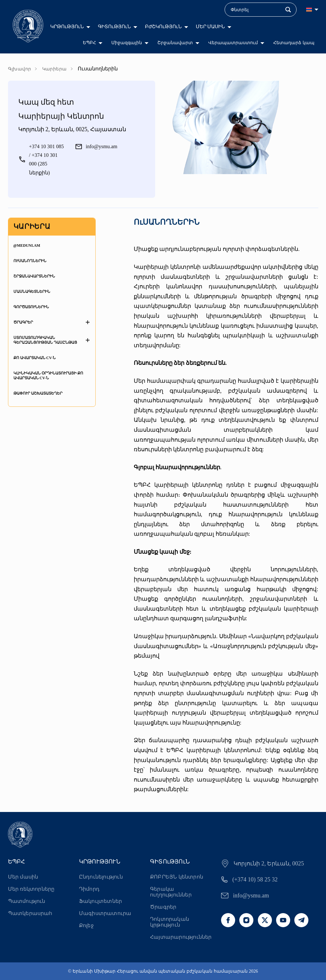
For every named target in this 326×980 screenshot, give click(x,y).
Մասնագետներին (32, 292)
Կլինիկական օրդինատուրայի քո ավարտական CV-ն (48, 376)
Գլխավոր (20, 69)
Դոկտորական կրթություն (170, 922)
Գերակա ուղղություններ (171, 892)
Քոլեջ (86, 925)
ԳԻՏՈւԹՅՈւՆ (114, 27)
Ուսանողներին (30, 261)
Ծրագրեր (23, 322)
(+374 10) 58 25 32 (255, 880)
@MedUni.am (27, 245)
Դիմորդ (89, 889)
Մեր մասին (23, 877)
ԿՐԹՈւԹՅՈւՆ (67, 27)
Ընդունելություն (101, 877)
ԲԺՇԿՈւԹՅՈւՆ (163, 27)
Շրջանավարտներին (34, 276)
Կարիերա (55, 69)
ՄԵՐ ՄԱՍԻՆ (211, 27)
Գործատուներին (31, 307)
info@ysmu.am (251, 896)
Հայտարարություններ (181, 937)
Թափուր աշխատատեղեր (38, 393)
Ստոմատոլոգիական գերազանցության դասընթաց (45, 340)
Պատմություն (27, 901)
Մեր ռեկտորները (31, 889)
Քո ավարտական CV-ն (35, 358)
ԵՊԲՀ (89, 43)
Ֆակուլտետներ (100, 901)
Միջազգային (127, 43)
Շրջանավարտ (175, 43)
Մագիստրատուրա (105, 913)
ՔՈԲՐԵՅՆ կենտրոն (177, 877)
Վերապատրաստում (233, 43)
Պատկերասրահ (30, 913)
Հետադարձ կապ (294, 43)
